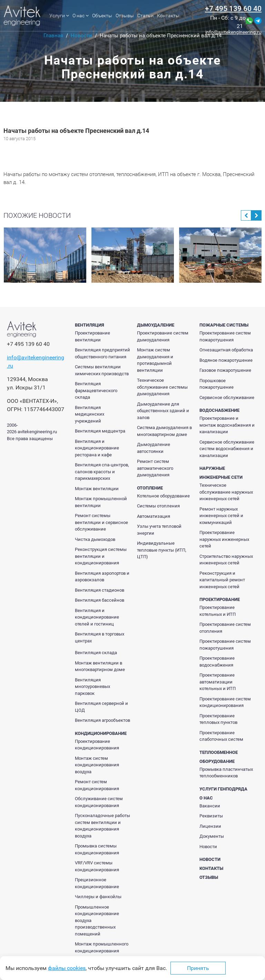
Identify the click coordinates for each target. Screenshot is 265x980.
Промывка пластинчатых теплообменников (226, 773)
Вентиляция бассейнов (100, 600)
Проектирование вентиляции (92, 336)
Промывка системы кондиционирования (97, 849)
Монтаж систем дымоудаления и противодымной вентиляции (155, 360)
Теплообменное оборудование (219, 757)
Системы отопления (158, 506)
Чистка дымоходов (95, 539)
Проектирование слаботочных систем (221, 736)
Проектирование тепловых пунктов (218, 719)
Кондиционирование (101, 733)
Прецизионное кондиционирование (97, 883)
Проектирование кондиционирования (97, 745)
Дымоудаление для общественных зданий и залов (163, 411)
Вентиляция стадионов (100, 590)
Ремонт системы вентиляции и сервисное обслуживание (101, 522)
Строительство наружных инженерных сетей (226, 560)
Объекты (102, 16)
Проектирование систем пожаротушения (225, 336)
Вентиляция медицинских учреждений (90, 414)
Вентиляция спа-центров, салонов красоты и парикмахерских (102, 472)
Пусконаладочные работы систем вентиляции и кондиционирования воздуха (102, 826)
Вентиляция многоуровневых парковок (92, 687)
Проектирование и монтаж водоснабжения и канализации (227, 425)
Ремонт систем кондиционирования (97, 785)
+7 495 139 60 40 (233, 9)
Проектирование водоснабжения (217, 662)
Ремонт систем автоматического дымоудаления (155, 468)
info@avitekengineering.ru (233, 32)
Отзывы (125, 16)
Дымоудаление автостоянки (154, 448)
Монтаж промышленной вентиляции (101, 502)
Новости (208, 847)
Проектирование (220, 599)
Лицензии (210, 826)
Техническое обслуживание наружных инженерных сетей (226, 492)
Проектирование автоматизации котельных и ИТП (218, 682)
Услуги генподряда (223, 789)
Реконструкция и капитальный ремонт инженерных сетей (222, 580)
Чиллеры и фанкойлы (98, 897)
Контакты (168, 16)
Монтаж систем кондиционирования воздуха (97, 765)
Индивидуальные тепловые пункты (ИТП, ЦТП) (162, 550)
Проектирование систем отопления (225, 628)
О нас (81, 16)
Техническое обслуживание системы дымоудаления (162, 387)
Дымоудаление (156, 325)
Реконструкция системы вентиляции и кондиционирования (101, 556)
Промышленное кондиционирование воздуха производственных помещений (97, 920)
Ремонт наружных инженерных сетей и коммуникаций (221, 516)
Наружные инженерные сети (221, 473)
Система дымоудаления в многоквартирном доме (164, 431)
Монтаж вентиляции (97, 489)
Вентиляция (90, 325)
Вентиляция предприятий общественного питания (102, 353)
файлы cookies (67, 968)
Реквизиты (211, 816)
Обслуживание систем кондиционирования (99, 802)
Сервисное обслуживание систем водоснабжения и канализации (227, 449)
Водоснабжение (219, 410)
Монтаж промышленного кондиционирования (102, 947)
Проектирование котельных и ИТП (218, 611)
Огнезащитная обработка (226, 350)
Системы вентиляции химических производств (102, 370)
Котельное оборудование (163, 496)
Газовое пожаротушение (225, 370)
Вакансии (210, 806)
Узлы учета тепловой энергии (159, 530)
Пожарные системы (224, 325)
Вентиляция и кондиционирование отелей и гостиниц (97, 617)
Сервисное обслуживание (227, 397)
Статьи (145, 16)
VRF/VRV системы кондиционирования (97, 866)
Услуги (59, 16)
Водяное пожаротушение (226, 360)
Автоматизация (154, 516)
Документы (212, 836)
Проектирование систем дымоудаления (163, 336)
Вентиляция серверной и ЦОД (101, 707)
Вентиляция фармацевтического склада (96, 390)
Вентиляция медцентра (100, 431)
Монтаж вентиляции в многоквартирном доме (100, 666)
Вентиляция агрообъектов (102, 720)
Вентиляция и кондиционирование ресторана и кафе (97, 448)
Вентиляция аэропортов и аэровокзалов (102, 577)
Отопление (150, 488)
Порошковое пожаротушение (217, 384)
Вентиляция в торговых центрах (100, 637)
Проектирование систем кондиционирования (225, 702)
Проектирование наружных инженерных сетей (224, 539)
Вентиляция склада (96, 653)
